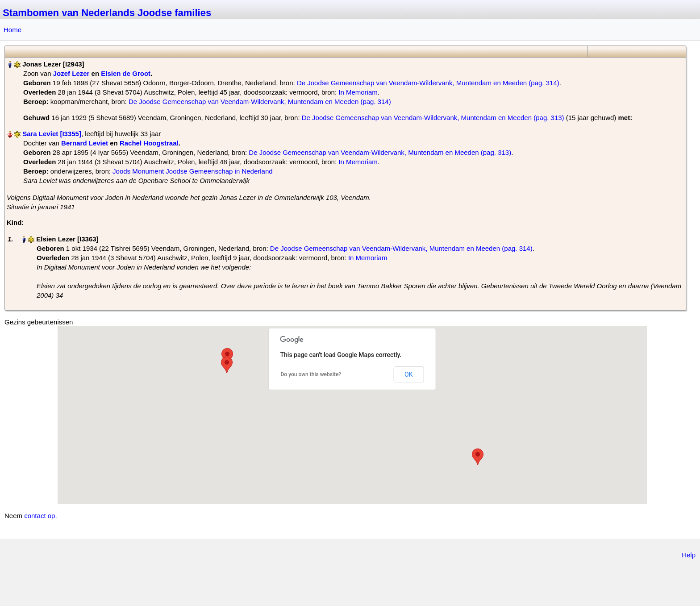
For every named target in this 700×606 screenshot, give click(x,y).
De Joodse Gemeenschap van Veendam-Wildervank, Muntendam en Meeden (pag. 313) (433, 118)
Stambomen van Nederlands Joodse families (107, 13)
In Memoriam (358, 92)
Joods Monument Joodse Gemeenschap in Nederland (193, 171)
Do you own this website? (311, 374)
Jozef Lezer (71, 73)
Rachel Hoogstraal (149, 143)
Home (12, 30)
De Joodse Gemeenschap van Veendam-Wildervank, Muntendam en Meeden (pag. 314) (428, 83)
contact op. (40, 516)
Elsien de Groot (126, 73)
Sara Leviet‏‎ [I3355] (52, 134)
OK (408, 374)
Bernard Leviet (85, 143)
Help (689, 555)
